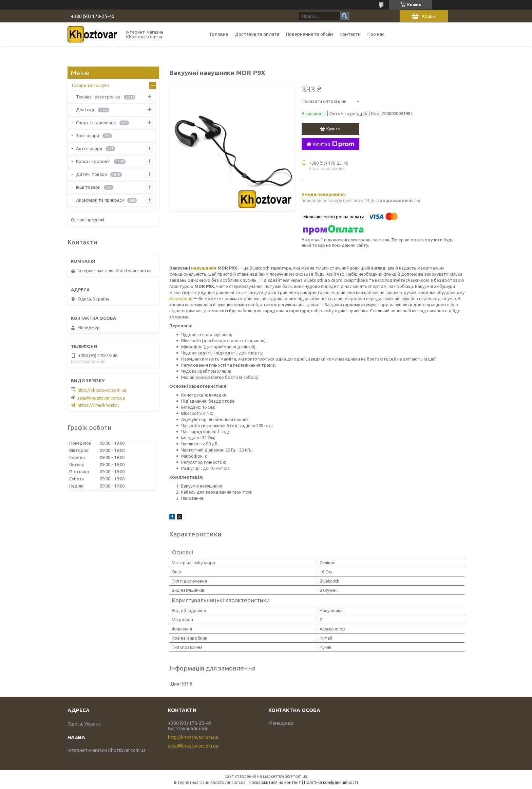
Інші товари (88, 187)
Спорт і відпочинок (96, 123)
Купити (334, 129)
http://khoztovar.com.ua (102, 390)
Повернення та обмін (309, 34)
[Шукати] (345, 16)
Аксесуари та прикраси (100, 200)
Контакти (350, 34)
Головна (219, 34)
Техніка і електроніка (98, 97)
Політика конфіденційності (331, 782)
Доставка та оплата (257, 34)
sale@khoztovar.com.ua (101, 398)
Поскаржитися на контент (275, 782)
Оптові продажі (88, 220)
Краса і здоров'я (93, 161)
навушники (204, 268)
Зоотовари (88, 135)
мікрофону (181, 298)
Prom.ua (299, 776)
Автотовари (89, 148)
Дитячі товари (91, 174)
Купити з (334, 144)
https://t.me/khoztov (99, 405)
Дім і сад (85, 110)
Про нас (376, 34)
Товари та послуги (90, 85)
